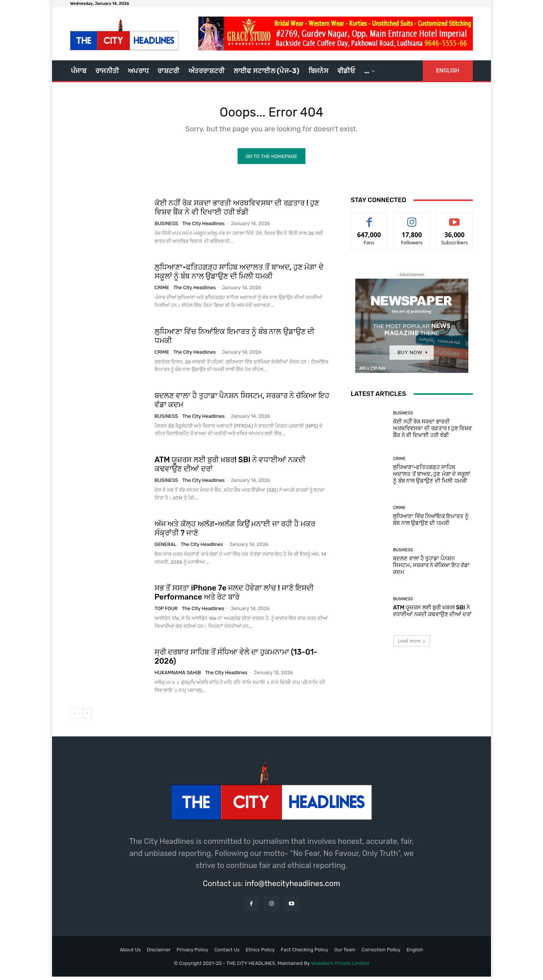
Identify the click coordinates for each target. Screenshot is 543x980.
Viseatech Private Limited (340, 966)
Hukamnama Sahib (178, 676)
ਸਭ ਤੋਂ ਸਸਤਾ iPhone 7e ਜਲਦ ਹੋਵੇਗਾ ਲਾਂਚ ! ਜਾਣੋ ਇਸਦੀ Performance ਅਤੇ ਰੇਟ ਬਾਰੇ (234, 596)
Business (166, 227)
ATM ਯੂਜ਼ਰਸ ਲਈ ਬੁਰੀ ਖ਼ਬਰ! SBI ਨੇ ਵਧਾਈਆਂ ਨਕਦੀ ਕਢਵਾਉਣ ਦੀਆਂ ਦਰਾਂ (432, 614)
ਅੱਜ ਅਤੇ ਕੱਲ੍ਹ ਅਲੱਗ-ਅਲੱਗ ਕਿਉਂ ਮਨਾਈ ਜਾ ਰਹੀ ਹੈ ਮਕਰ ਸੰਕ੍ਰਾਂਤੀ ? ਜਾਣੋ (235, 531)
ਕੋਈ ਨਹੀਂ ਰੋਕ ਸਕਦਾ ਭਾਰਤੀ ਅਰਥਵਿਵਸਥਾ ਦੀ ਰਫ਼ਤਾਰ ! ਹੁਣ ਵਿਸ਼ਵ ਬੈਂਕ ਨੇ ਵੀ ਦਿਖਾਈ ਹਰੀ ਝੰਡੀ (237, 211)
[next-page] (87, 716)
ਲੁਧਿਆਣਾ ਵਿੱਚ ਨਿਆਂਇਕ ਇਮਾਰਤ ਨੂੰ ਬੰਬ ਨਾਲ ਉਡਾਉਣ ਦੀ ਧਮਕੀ (431, 523)
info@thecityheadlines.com (292, 886)
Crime (162, 291)
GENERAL (166, 547)
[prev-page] (75, 716)
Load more (412, 644)
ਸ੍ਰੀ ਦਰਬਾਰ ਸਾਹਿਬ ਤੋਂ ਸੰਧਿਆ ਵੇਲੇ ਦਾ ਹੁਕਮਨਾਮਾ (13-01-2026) (236, 660)
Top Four (166, 612)
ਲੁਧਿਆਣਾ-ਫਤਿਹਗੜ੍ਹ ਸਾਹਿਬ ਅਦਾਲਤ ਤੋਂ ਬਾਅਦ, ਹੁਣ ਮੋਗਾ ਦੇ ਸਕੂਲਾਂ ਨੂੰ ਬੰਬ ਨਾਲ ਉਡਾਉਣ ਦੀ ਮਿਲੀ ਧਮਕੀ (239, 275)
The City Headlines (204, 227)
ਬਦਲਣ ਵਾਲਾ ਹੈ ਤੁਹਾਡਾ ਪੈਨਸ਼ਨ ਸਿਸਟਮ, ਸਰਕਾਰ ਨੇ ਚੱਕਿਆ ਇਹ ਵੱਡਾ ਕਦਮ (431, 569)
